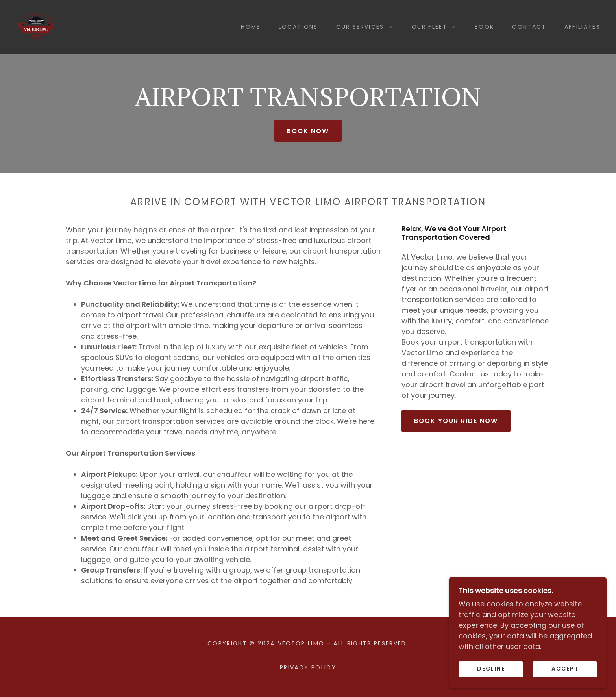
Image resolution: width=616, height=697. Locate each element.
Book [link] (484, 27)
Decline (491, 669)
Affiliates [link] (582, 27)
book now (308, 131)
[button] (362, 27)
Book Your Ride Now (456, 421)
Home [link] (251, 27)
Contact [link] (529, 27)
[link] (36, 26)
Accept (565, 669)
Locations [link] (298, 27)
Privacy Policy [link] (308, 667)
